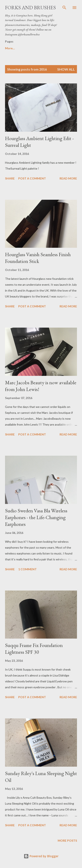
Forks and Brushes (30, 7)
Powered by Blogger (41, 856)
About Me (31, 48)
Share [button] (10, 178)
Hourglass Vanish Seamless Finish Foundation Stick (38, 258)
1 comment (27, 569)
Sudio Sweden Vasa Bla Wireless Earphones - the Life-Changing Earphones (36, 517)
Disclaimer (56, 48)
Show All (66, 69)
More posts (67, 841)
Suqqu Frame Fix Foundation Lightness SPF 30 (34, 649)
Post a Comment (32, 178)
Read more (68, 178)
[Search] (64, 8)
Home (9, 48)
